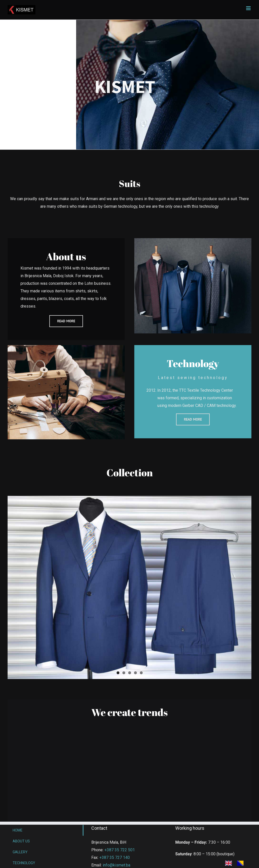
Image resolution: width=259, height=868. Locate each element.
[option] (242, 863)
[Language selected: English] (237, 863)
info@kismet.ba (116, 865)
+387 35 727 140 (115, 857)
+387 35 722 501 (120, 850)
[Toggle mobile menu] (249, 8)
